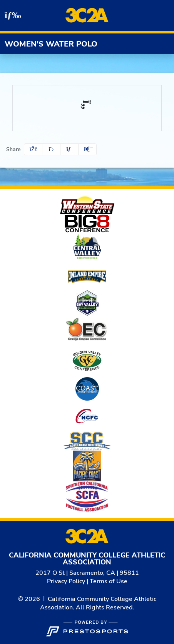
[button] (87, 149)
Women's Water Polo (51, 44)
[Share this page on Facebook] (33, 149)
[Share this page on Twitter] (51, 149)
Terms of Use (109, 581)
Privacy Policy (66, 581)
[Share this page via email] (69, 149)
